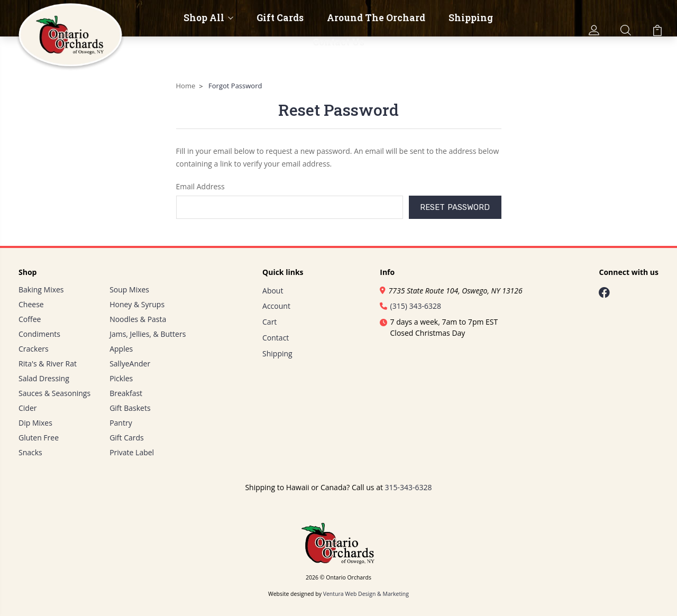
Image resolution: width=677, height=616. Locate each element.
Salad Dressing (44, 378)
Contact (276, 338)
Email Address (200, 186)
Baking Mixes (41, 289)
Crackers (34, 349)
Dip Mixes (35, 423)
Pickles (121, 378)
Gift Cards (280, 18)
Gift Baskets (130, 408)
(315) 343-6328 (410, 306)
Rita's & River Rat (48, 364)
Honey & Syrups (137, 304)
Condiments (39, 334)
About (273, 291)
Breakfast (126, 393)
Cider (28, 408)
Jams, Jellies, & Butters (148, 334)
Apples (121, 349)
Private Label (132, 452)
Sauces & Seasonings (54, 393)
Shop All (208, 18)
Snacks (30, 452)
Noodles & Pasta (138, 319)
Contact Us (338, 42)
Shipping (471, 18)
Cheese (31, 304)
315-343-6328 (409, 487)
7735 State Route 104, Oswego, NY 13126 (451, 291)
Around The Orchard (376, 18)
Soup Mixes (129, 289)
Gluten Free (39, 438)
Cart (269, 322)
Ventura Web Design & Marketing (366, 594)
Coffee (30, 319)
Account (276, 306)
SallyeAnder (130, 364)
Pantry (121, 423)
